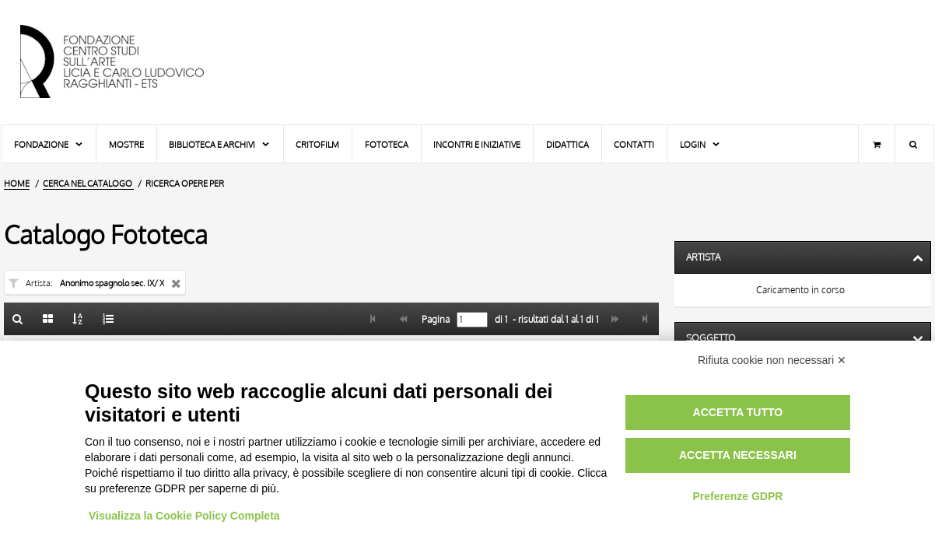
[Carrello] (877, 144)
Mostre (126, 144)
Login (700, 144)
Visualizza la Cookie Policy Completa (184, 516)
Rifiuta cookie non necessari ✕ (772, 360)
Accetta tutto (738, 412)
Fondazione (49, 144)
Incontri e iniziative (477, 144)
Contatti (634, 144)
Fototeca (387, 144)
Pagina (434, 320)
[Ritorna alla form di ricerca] (18, 319)
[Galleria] (48, 319)
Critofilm (317, 144)
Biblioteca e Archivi (220, 144)
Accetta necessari (738, 455)
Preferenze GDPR (737, 496)
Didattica (567, 144)
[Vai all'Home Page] (125, 62)
